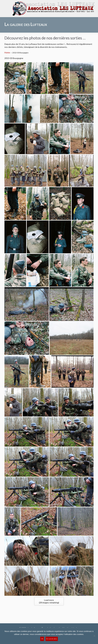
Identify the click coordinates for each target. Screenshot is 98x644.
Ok (42, 639)
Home (7, 52)
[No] (94, 636)
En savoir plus (52, 639)
